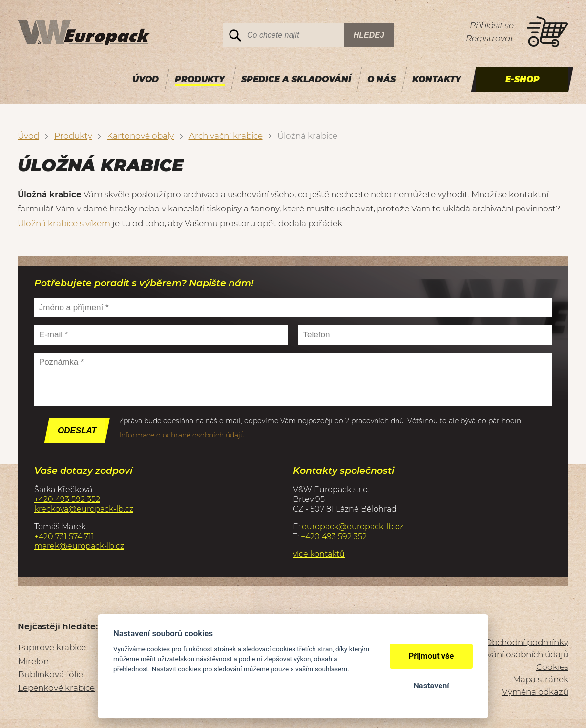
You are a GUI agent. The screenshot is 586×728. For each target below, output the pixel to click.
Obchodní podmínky (527, 642)
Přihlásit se (492, 25)
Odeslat (77, 430)
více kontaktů (319, 554)
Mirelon (33, 661)
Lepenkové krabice (56, 688)
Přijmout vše (431, 656)
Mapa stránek (541, 679)
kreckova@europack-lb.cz (84, 509)
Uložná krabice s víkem (64, 223)
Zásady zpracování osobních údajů (499, 654)
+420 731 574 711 (64, 536)
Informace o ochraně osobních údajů (182, 435)
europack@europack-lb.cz (353, 527)
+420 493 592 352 (67, 499)
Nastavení (431, 686)
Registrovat (490, 38)
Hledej (369, 35)
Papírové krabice (52, 647)
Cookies (552, 667)
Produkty (73, 136)
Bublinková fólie (51, 674)
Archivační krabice (226, 136)
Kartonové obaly (140, 136)
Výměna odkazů (535, 692)
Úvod (28, 136)
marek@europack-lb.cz (79, 546)
